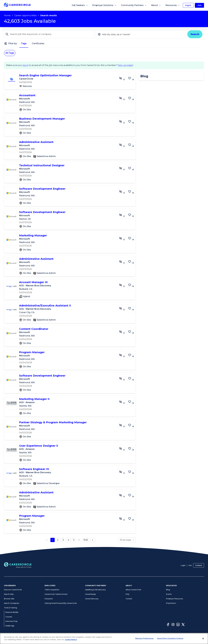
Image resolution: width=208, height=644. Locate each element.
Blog (168, 590)
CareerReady (90, 594)
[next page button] (93, 540)
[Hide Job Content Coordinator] (123, 330)
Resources (173, 5)
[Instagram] (173, 625)
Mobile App (10, 626)
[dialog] (104, 639)
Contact (199, 565)
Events (169, 594)
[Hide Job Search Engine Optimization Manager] (123, 77)
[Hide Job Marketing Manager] (123, 237)
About (156, 5)
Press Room (171, 603)
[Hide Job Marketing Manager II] (123, 400)
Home (7, 15)
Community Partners (134, 5)
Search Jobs (9, 594)
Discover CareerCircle (13, 590)
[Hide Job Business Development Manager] (123, 120)
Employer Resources (175, 599)
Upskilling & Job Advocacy (95, 590)
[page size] (127, 540)
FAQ (127, 594)
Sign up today (125, 65)
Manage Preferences (144, 638)
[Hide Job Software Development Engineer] (123, 190)
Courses (9, 617)
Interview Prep (11, 621)
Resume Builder (12, 612)
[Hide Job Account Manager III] (123, 284)
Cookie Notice (71, 639)
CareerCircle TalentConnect (56, 594)
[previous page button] (47, 540)
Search (195, 34)
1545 (86, 540)
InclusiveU (49, 599)
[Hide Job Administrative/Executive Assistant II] (123, 307)
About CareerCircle (133, 590)
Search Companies (12, 603)
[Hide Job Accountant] (123, 97)
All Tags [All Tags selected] (10, 53)
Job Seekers (80, 5)
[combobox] (141, 34)
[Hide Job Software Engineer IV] (123, 471)
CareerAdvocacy (92, 599)
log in (25, 65)
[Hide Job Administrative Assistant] (123, 143)
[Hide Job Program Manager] (123, 354)
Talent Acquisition (52, 590)
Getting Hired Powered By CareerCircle (61, 603)
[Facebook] (168, 625)
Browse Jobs (9, 599)
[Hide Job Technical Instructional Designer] (123, 167)
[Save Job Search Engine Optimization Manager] (131, 77)
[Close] (203, 639)
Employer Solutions (104, 5)
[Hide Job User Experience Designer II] (123, 447)
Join (190, 565)
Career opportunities (25, 15)
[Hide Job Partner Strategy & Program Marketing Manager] (123, 424)
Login (183, 565)
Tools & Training (10, 608)
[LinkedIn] (178, 625)
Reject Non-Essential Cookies (170, 638)
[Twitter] (183, 625)
